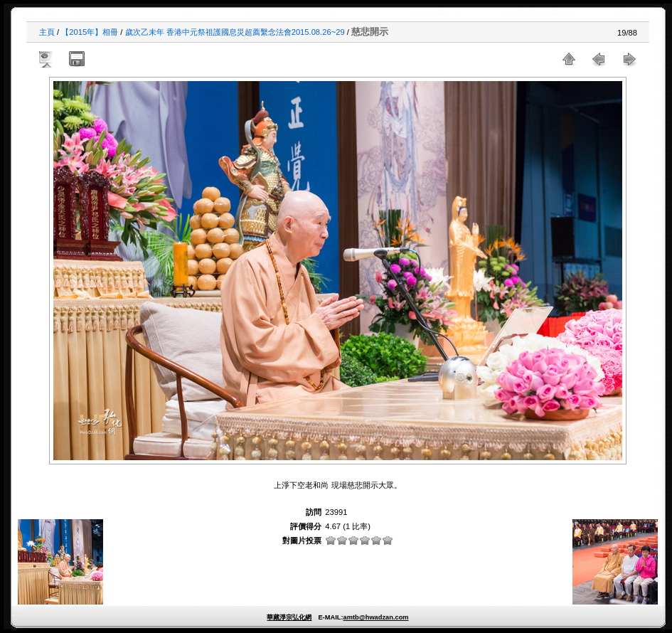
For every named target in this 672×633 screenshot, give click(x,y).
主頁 (47, 32)
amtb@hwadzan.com (375, 617)
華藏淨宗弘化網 (289, 617)
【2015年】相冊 (90, 32)
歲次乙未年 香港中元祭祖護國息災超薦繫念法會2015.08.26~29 (235, 32)
